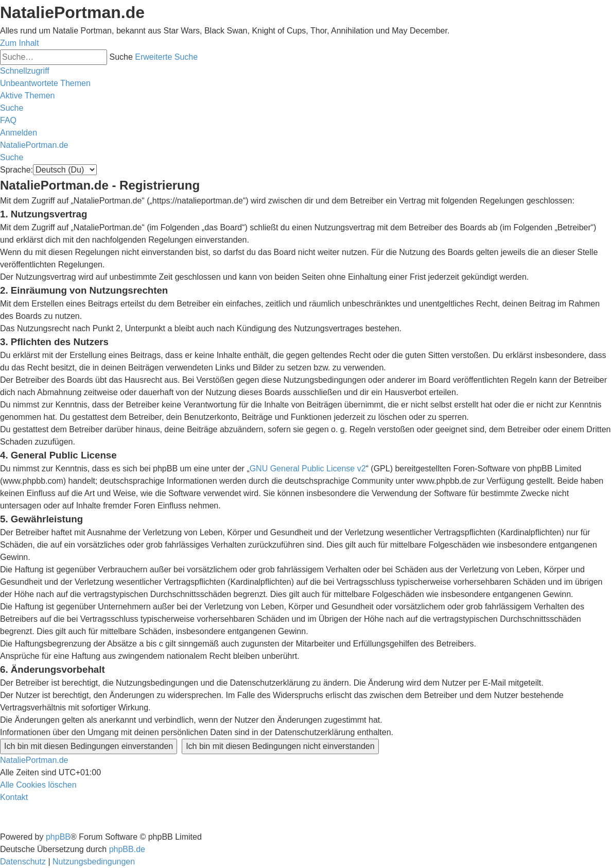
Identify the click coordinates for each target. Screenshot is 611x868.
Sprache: (16, 170)
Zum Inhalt (20, 43)
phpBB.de (127, 849)
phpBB (58, 837)
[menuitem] (45, 83)
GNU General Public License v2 (308, 469)
